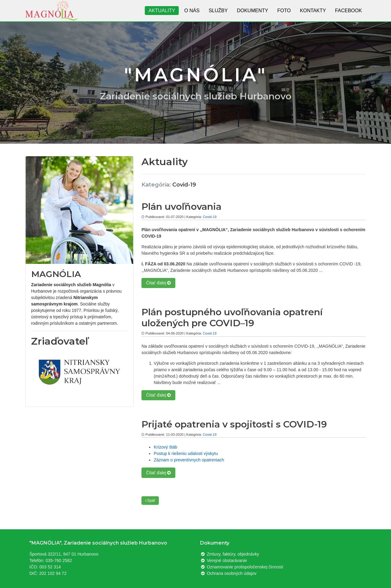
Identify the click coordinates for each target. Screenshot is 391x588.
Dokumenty (252, 11)
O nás (192, 11)
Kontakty (313, 11)
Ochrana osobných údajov (228, 573)
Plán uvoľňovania (181, 207)
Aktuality (162, 11)
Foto (284, 11)
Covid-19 (210, 217)
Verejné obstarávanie (223, 560)
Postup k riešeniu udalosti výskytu (186, 453)
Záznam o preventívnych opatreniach (189, 460)
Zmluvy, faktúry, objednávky (230, 554)
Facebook (349, 11)
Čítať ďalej (158, 283)
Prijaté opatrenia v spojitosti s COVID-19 (234, 424)
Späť (150, 501)
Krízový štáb (165, 447)
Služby (218, 11)
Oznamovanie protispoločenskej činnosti (242, 567)
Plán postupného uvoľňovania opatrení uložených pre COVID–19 (232, 318)
